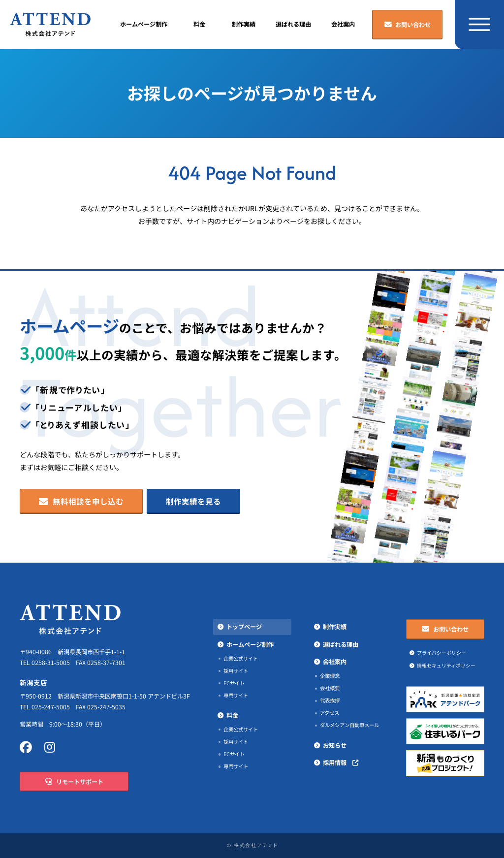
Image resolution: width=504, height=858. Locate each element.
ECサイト (234, 683)
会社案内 (343, 24)
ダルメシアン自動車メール (349, 725)
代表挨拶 (330, 700)
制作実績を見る (193, 502)
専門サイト (236, 696)
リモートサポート (74, 782)
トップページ (244, 627)
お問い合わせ (408, 25)
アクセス (330, 713)
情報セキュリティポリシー (446, 666)
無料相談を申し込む (81, 502)
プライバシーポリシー (441, 653)
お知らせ (335, 745)
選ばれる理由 (293, 24)
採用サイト (236, 671)
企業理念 (330, 676)
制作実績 (244, 24)
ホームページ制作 (144, 24)
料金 (199, 24)
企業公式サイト (241, 659)
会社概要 (330, 688)
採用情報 (341, 763)
